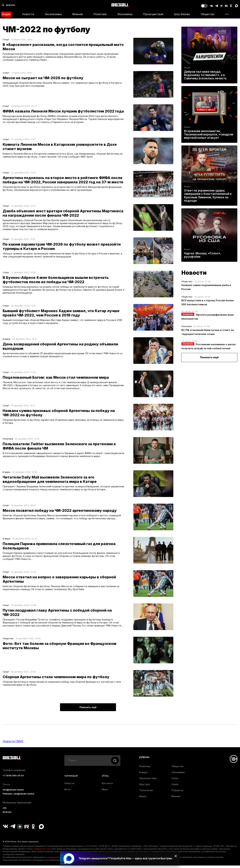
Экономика (125, 14)
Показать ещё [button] (88, 710)
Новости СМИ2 (13, 744)
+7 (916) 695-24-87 (13, 778)
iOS (5, 811)
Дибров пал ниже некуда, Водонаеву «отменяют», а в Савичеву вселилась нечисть (205, 75)
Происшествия (153, 14)
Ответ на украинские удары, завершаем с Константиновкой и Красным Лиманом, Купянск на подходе (208, 196)
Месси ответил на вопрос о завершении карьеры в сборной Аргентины (59, 580)
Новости (28, 14)
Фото (67, 792)
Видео (6, 14)
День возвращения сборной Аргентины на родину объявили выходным (60, 348)
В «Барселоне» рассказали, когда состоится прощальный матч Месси (63, 47)
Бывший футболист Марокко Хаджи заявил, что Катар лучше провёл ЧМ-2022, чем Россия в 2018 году (61, 314)
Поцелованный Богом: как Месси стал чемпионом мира (56, 379)
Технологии (146, 793)
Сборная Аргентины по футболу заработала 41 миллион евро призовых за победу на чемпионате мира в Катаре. (64, 423)
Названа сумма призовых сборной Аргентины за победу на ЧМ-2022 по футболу (59, 414)
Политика (100, 14)
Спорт (6, 39)
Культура (144, 787)
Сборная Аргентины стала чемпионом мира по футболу (56, 679)
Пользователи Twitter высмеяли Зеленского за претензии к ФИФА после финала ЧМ (59, 447)
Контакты (107, 786)
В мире (6, 340)
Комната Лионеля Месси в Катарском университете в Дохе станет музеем (60, 147)
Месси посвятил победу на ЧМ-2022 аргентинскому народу (60, 512)
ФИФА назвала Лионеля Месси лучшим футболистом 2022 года (63, 111)
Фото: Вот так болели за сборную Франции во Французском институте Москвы (59, 648)
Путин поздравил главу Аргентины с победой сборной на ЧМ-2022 (57, 614)
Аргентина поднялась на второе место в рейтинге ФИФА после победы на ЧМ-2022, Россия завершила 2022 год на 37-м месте (63, 180)
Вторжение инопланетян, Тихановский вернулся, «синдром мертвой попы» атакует (209, 134)
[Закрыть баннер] (176, 856)
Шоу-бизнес (182, 14)
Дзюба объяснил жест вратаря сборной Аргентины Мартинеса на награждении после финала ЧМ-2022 (63, 213)
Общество (208, 14)
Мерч (105, 792)
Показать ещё (209, 357)
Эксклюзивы (53, 14)
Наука (175, 787)
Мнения (77, 14)
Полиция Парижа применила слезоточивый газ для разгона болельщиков (59, 547)
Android (7, 815)
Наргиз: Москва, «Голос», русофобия (203, 255)
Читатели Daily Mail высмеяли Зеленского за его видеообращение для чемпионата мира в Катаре (50, 481)
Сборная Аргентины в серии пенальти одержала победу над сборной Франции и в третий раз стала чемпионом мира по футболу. (63, 686)
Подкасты (177, 793)
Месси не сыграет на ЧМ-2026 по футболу (43, 78)
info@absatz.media (13, 792)
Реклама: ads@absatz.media (18, 796)
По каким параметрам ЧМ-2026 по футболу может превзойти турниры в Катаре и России (62, 248)
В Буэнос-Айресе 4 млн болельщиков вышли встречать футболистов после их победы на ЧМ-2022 (56, 281)
